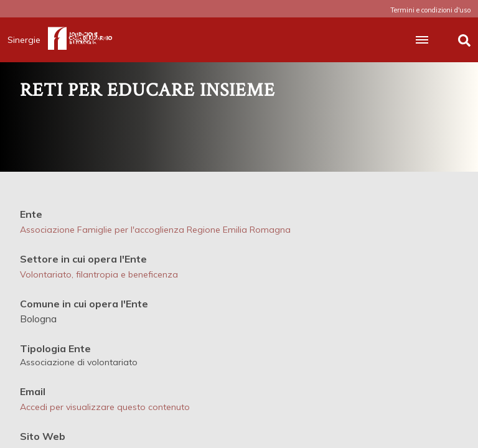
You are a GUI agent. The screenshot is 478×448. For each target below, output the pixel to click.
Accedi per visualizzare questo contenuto (105, 407)
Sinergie (28, 40)
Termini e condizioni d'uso (430, 10)
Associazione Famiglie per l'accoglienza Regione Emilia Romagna (155, 230)
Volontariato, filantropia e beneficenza (99, 274)
